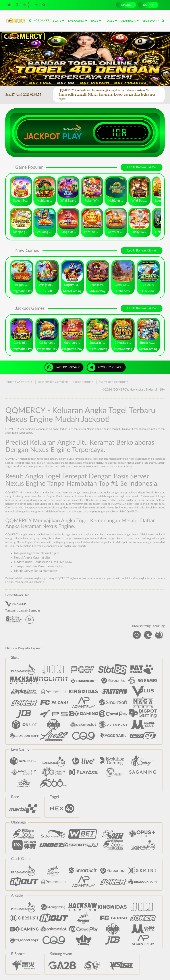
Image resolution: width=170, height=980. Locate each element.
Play (72, 136)
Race (96, 21)
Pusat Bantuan (83, 382)
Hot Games (41, 21)
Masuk (126, 5)
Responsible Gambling (53, 382)
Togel (111, 21)
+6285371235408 (105, 367)
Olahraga (130, 21)
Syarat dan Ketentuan (113, 382)
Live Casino (78, 21)
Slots (59, 21)
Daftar (148, 5)
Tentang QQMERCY (19, 382)
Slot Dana (152, 21)
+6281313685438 (63, 367)
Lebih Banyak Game (142, 167)
